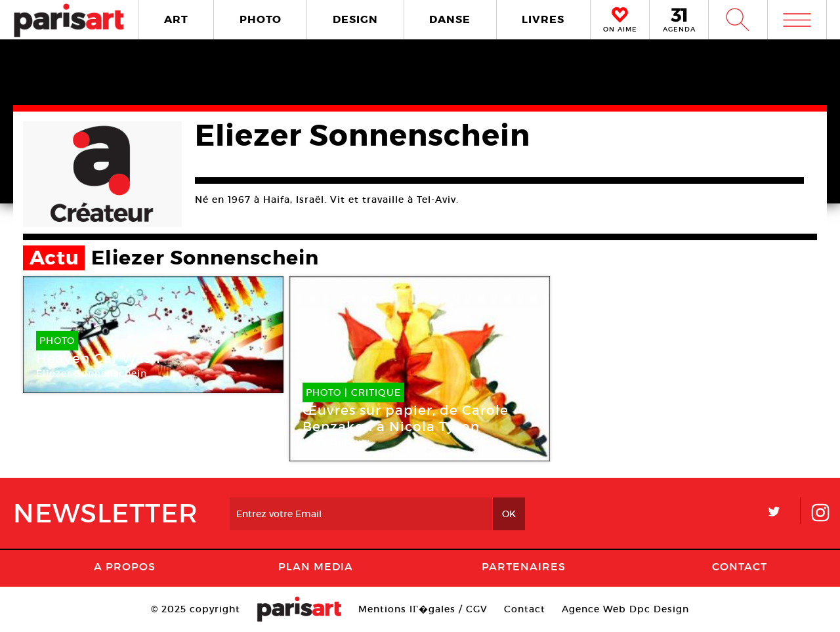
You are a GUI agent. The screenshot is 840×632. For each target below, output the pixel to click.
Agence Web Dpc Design (625, 609)
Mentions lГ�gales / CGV (423, 609)
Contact (740, 566)
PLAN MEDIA (316, 566)
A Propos (125, 566)
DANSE (450, 19)
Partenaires (524, 566)
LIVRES (543, 19)
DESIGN (355, 19)
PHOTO (261, 19)
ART (176, 19)
